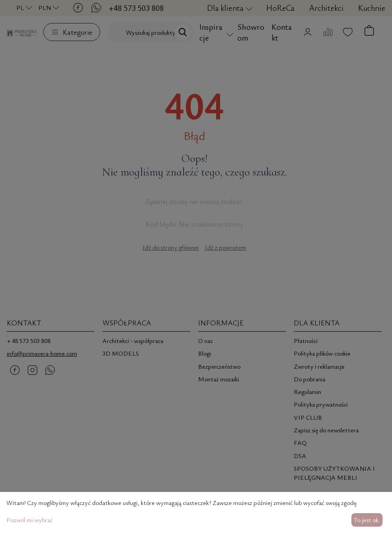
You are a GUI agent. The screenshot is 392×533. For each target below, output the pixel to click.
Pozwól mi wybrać (30, 520)
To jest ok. (367, 520)
